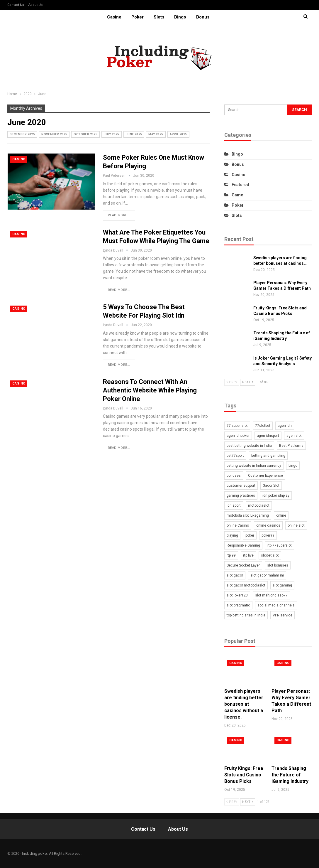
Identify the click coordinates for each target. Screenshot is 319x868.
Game (237, 195)
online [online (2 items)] (281, 515)
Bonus (205, 17)
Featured (240, 185)
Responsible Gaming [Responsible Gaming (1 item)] (243, 545)
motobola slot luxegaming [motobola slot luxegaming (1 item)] (248, 515)
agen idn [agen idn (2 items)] (285, 426)
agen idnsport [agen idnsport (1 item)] (268, 436)
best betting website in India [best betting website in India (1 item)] (249, 446)
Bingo (181, 17)
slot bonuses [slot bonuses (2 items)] (278, 565)
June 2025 (134, 134)
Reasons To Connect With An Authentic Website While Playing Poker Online (150, 390)
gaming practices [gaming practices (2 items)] (241, 495)
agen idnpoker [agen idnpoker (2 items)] (238, 436)
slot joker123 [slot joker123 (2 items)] (237, 595)
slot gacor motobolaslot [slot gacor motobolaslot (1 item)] (246, 585)
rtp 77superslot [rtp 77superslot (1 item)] (280, 545)
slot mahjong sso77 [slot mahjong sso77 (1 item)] (271, 595)
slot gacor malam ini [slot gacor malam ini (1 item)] (267, 575)
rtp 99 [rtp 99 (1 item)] (231, 555)
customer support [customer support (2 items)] (241, 486)
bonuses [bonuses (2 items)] (234, 476)
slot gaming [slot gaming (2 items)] (282, 585)
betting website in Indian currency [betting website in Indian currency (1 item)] (254, 466)
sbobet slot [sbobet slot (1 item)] (270, 555)
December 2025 (22, 134)
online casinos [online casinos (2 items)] (268, 525)
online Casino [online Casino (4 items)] (238, 525)
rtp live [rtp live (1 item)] (248, 555)
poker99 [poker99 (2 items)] (268, 535)
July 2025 (112, 134)
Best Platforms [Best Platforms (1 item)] (291, 446)
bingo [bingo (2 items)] (293, 466)
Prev (232, 382)
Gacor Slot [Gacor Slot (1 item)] (271, 486)
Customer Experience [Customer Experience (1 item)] (265, 476)
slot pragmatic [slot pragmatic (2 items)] (238, 605)
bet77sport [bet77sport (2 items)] (235, 456)
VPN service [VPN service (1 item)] (282, 615)
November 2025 (54, 134)
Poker (137, 17)
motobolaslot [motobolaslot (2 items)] (259, 505)
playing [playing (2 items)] (232, 535)
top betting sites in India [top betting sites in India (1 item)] (246, 615)
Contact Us (16, 5)
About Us (35, 5)
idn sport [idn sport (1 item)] (234, 505)
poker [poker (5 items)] (250, 535)
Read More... (119, 215)
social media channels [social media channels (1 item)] (276, 605)
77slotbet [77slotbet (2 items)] (263, 426)
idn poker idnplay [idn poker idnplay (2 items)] (276, 495)
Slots (159, 17)
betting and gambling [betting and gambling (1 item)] (268, 456)
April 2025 (178, 134)
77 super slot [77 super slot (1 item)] (237, 426)
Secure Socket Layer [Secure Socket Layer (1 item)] (243, 565)
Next (248, 382)
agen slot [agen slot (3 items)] (294, 436)
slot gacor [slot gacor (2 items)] (235, 575)
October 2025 (85, 134)
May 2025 (156, 134)
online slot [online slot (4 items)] (296, 525)
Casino (112, 17)
